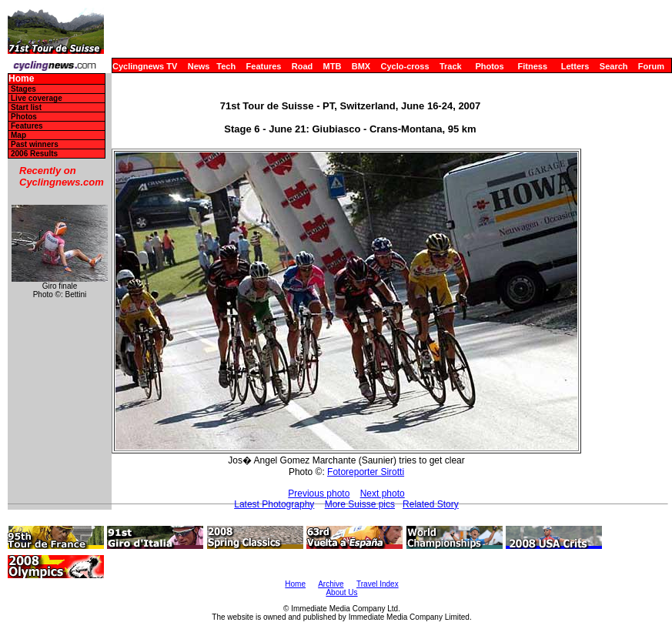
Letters (575, 66)
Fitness (532, 66)
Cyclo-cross (405, 66)
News (199, 66)
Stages (23, 89)
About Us (341, 592)
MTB (333, 66)
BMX (361, 66)
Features (264, 66)
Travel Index (378, 584)
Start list (26, 107)
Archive (331, 584)
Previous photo (319, 493)
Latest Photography (274, 504)
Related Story (431, 504)
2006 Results (34, 154)
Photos (489, 66)
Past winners (35, 144)
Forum (651, 66)
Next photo (383, 493)
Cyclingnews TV (145, 66)
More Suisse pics (360, 504)
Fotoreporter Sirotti (366, 472)
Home (21, 79)
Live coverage (37, 98)
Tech (226, 66)
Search (614, 66)
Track (451, 66)
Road (303, 66)
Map (18, 135)
